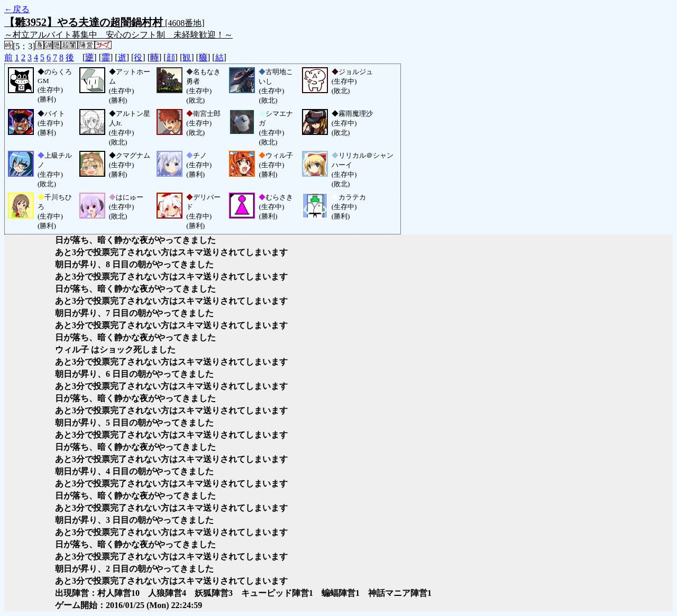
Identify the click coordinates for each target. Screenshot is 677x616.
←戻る (17, 9)
